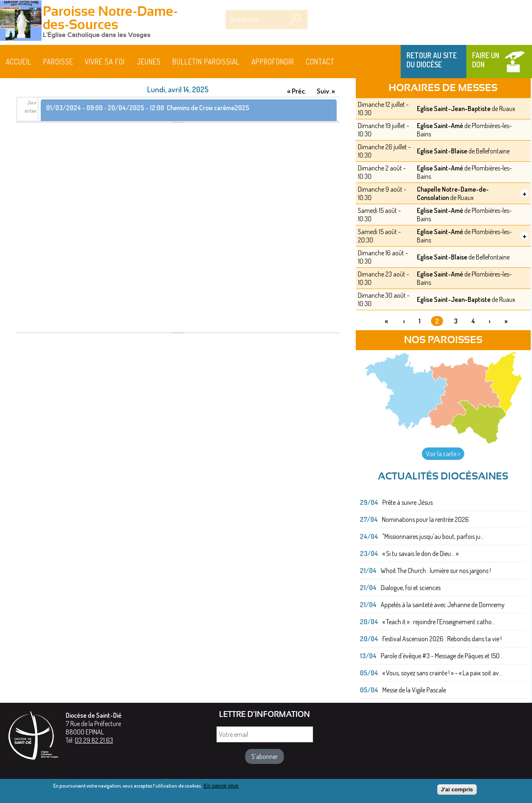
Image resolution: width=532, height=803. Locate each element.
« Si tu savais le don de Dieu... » (420, 553)
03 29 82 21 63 (94, 740)
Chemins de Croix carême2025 (208, 108)
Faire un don (486, 60)
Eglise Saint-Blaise (442, 151)
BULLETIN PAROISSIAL (206, 62)
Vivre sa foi (105, 62)
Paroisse (58, 62)
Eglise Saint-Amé (440, 126)
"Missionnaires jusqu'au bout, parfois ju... (433, 536)
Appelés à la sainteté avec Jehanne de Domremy (443, 605)
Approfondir (273, 62)
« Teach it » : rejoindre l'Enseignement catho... (439, 622)
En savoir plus (221, 787)
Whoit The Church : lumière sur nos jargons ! (436, 571)
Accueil (19, 62)
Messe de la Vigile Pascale (414, 690)
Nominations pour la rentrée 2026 (425, 519)
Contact (320, 62)
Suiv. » (326, 91)
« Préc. (297, 91)
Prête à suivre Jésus (408, 502)
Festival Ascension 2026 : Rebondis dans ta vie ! (442, 639)
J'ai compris (457, 791)
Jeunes (149, 62)
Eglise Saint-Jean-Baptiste (454, 109)
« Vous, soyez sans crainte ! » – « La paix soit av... (442, 673)
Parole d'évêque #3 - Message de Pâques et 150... (442, 656)
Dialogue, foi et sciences (411, 588)
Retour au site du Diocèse (432, 60)
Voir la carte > (443, 454)
